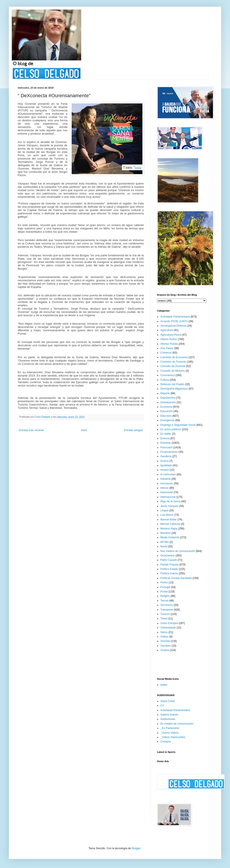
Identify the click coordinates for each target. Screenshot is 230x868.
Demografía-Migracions (174, 389)
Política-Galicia (169, 573)
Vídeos (164, 637)
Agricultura (167, 330)
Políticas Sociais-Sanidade (176, 578)
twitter (164, 685)
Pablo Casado (169, 560)
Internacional (168, 497)
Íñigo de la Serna (170, 501)
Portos (164, 582)
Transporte (167, 610)
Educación (167, 411)
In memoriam (168, 474)
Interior (164, 488)
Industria (165, 479)
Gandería (166, 456)
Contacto (166, 742)
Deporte (165, 393)
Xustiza (165, 650)
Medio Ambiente (170, 537)
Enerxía (165, 438)
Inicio (84, 430)
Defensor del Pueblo (172, 384)
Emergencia (167, 420)
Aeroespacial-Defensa (173, 326)
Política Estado (169, 569)
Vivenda (165, 641)
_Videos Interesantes (173, 737)
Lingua (164, 510)
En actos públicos (171, 429)
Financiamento (169, 452)
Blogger (136, 848)
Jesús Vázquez (169, 506)
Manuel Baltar (169, 520)
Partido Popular (170, 565)
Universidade (168, 628)
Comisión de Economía (174, 357)
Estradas (166, 443)
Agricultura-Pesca (171, 335)
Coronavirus (168, 375)
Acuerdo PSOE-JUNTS (174, 321)
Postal (164, 592)
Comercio (166, 353)
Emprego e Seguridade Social (178, 425)
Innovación (167, 483)
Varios (164, 632)
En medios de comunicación (177, 724)
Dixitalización (168, 402)
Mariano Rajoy (169, 529)
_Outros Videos (170, 733)
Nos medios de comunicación (178, 551)
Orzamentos (168, 556)
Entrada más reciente (31, 430)
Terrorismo (167, 605)
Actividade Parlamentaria (175, 317)
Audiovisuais (168, 719)
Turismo (165, 614)
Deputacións (168, 398)
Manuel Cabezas (170, 524)
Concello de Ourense (173, 366)
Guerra (164, 461)
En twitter (166, 434)
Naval (164, 546)
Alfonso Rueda (169, 344)
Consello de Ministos (173, 371)
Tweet (164, 619)
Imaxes (165, 470)
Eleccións (166, 416)
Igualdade (166, 465)
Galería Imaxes (169, 715)
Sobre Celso (168, 701)
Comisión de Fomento (173, 362)
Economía (166, 407)
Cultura (165, 380)
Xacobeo (166, 646)
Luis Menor (167, 515)
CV (162, 706)
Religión (165, 596)
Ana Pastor (167, 348)
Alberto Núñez (169, 339)
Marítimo (166, 533)
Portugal (165, 587)
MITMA (165, 542)
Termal (164, 601)
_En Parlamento (170, 728)
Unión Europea (169, 623)
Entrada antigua (133, 430)
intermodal (167, 492)
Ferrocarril (166, 447)
